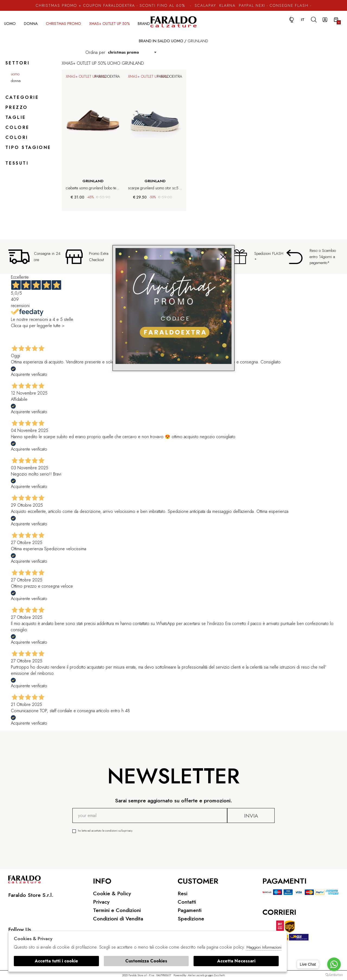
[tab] (29, 155)
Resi (182, 893)
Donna (31, 24)
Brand (144, 24)
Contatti (187, 902)
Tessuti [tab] (17, 163)
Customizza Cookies (146, 961)
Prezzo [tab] (17, 107)
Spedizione (191, 919)
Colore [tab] (17, 127)
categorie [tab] (22, 97)
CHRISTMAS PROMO (63, 24)
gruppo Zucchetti (215, 975)
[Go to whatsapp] (334, 964)
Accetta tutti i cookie (56, 961)
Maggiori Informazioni (264, 947)
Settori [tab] (17, 63)
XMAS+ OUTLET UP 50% (109, 24)
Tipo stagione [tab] (28, 147)
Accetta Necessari (236, 961)
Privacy (101, 902)
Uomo (10, 24)
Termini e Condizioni (117, 910)
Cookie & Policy (112, 893)
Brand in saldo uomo (161, 41)
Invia (251, 816)
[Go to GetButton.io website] (334, 975)
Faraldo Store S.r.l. (31, 895)
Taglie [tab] (16, 117)
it (303, 20)
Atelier (192, 975)
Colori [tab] (17, 137)
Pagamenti (189, 910)
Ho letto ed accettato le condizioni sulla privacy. (152, 831)
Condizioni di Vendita (118, 919)
